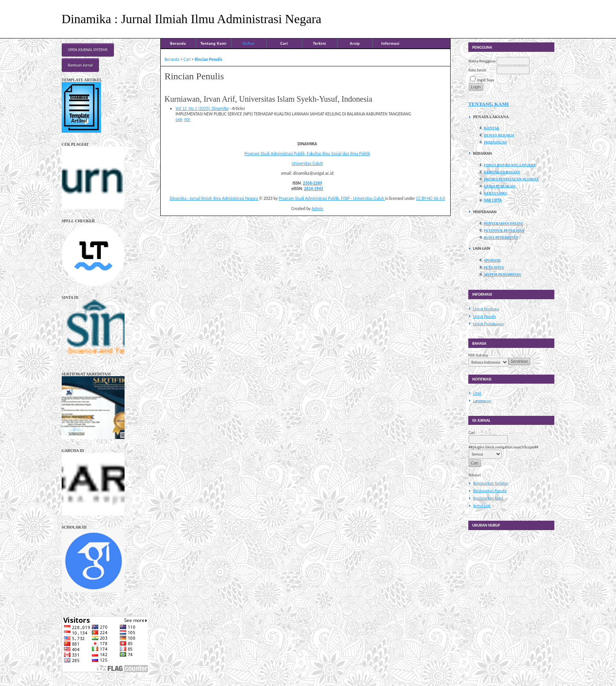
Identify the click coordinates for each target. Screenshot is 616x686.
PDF (187, 120)
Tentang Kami (214, 43)
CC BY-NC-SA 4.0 (430, 198)
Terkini (319, 43)
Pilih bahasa (478, 355)
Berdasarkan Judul (488, 498)
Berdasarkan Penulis (490, 491)
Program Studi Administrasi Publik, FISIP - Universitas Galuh (332, 198)
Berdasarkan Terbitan (490, 483)
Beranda (178, 43)
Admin (317, 209)
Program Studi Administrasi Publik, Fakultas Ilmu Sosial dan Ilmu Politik (307, 154)
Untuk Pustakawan (488, 324)
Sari (179, 120)
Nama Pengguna (482, 61)
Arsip (355, 43)
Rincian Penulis (209, 59)
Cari (284, 43)
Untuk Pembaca (486, 309)
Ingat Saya (486, 80)
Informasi (390, 43)
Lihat (477, 393)
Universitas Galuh (307, 163)
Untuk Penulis (484, 316)
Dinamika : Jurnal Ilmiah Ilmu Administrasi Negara (214, 198)
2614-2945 (314, 188)
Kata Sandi (477, 70)
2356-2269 (313, 183)
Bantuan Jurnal (80, 65)
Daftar (249, 43)
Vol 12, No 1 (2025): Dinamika (202, 108)
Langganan (482, 401)
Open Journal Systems (88, 50)
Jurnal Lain (482, 506)
